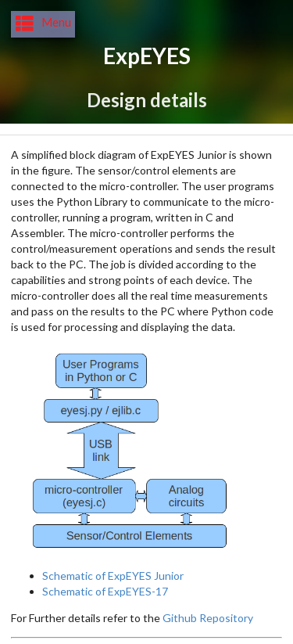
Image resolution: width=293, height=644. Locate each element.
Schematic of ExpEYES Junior (113, 576)
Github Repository (208, 618)
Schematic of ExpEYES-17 (105, 591)
